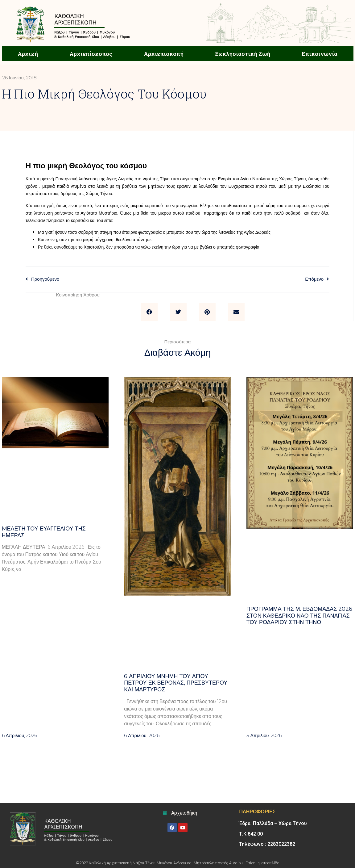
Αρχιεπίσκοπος (91, 54)
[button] (149, 312)
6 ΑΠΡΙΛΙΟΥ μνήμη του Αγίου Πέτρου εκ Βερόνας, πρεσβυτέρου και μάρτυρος (176, 683)
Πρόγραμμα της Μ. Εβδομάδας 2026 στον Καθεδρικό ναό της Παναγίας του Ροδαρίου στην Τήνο (299, 616)
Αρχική (28, 54)
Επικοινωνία (320, 54)
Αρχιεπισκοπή (164, 54)
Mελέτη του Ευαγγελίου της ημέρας (44, 532)
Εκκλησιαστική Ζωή (243, 54)
